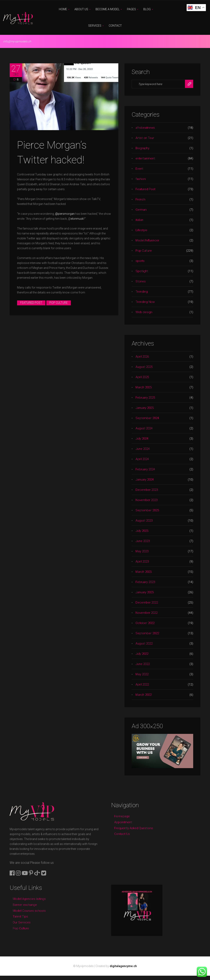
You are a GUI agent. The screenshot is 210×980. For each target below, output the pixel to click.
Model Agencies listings (29, 899)
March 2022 (144, 695)
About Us (81, 9)
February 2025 (145, 398)
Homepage (122, 816)
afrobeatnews (145, 128)
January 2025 (145, 408)
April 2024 (142, 459)
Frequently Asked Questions (134, 828)
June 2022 (143, 664)
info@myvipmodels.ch (17, 41)
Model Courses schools (29, 911)
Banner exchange (25, 905)
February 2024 (145, 469)
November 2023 (147, 500)
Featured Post (31, 303)
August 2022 (144, 643)
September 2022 (147, 633)
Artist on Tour (145, 138)
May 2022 (142, 674)
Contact (115, 26)
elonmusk (77, 219)
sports (140, 261)
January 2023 (145, 592)
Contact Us (122, 834)
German (141, 210)
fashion (141, 179)
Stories (141, 281)
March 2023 (144, 572)
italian (139, 220)
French (140, 199)
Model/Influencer (147, 240)
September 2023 (147, 510)
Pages (131, 9)
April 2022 (142, 684)
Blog (147, 9)
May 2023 (142, 551)
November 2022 (147, 613)
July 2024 (142, 439)
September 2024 (147, 418)
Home (63, 9)
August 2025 (144, 367)
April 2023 (142, 562)
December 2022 (147, 603)
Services (95, 26)
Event (139, 169)
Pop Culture (59, 303)
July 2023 (142, 531)
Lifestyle (141, 230)
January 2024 (145, 480)
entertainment (145, 158)
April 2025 (142, 377)
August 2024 (144, 428)
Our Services (22, 922)
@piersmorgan (65, 214)
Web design (144, 312)
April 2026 (142, 357)
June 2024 (143, 449)
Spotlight (142, 271)
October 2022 (145, 623)
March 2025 (144, 387)
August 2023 (144, 521)
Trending (142, 292)
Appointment (123, 822)
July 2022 (142, 654)
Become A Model (108, 9)
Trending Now (145, 302)
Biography (142, 148)
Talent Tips (20, 916)
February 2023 (145, 582)
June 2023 (143, 541)
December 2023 (147, 490)
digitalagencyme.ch (123, 966)
